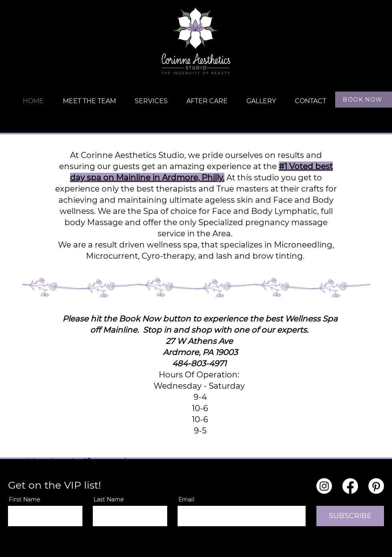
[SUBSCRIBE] (350, 516)
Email (186, 499)
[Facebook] (350, 486)
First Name (24, 499)
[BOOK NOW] (364, 100)
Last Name (109, 499)
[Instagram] (324, 486)
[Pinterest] (376, 486)
